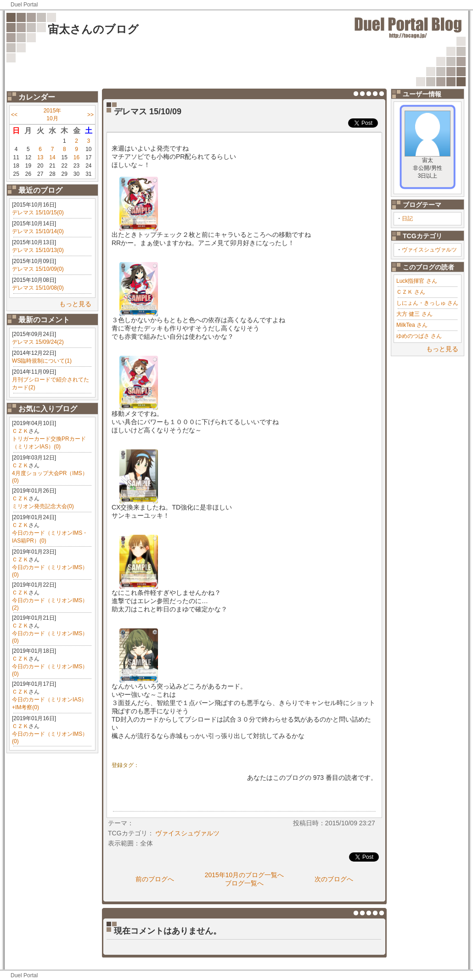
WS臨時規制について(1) (42, 361)
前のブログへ (155, 879)
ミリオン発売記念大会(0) (43, 506)
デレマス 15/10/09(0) (38, 269)
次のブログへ (334, 879)
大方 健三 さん (414, 314)
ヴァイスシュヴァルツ (429, 250)
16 (76, 157)
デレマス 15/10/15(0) (38, 213)
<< (14, 115)
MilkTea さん (412, 325)
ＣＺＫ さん (411, 292)
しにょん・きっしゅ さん (427, 303)
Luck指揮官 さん (417, 281)
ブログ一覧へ (244, 883)
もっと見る (75, 304)
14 (52, 157)
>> (90, 115)
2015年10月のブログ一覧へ (245, 875)
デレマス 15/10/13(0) (38, 250)
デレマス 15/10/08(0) (38, 288)
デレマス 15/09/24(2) (38, 342)
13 (40, 157)
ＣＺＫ (20, 431)
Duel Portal (24, 5)
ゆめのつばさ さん (419, 336)
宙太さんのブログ (93, 29)
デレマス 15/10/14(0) (38, 231)
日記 (407, 218)
